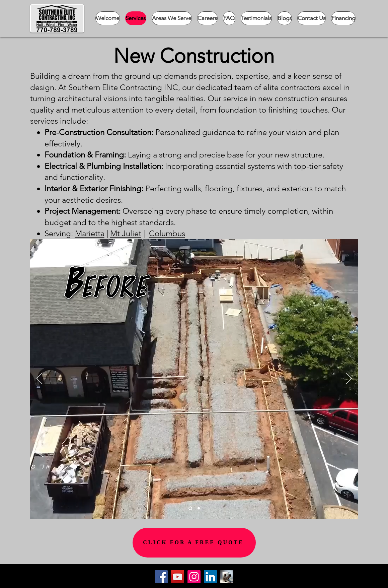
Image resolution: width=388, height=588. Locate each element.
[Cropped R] (227, 577)
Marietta (90, 233)
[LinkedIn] (210, 577)
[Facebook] (161, 577)
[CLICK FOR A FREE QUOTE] (194, 543)
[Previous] (40, 379)
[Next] (349, 379)
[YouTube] (178, 577)
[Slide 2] (199, 508)
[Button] (273, 580)
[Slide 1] (190, 508)
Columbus (167, 233)
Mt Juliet (126, 233)
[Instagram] (194, 577)
